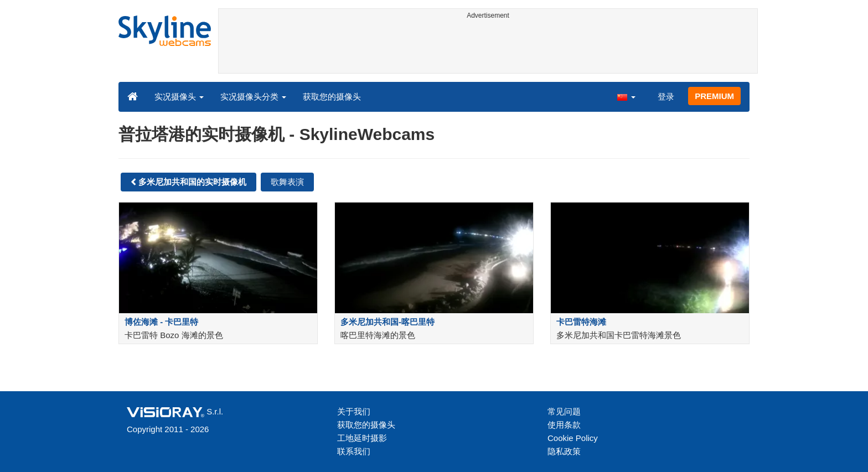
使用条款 (564, 425)
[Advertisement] (488, 48)
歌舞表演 (287, 182)
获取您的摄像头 (332, 97)
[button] (626, 96)
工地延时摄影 (362, 438)
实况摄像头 (179, 97)
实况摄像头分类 (253, 97)
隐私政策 (564, 451)
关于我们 (354, 411)
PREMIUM (714, 96)
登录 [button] (666, 97)
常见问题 (564, 411)
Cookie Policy (573, 438)
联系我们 (354, 451)
